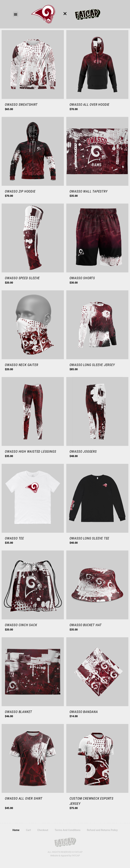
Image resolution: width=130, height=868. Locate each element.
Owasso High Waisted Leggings (30, 452)
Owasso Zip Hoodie (20, 191)
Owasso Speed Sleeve (22, 278)
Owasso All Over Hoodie (90, 105)
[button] (16, 14)
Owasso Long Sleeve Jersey (92, 365)
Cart (28, 830)
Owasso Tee (14, 538)
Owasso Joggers (83, 452)
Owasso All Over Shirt (24, 798)
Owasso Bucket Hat (86, 625)
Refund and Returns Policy (102, 830)
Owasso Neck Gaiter (21, 365)
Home (16, 830)
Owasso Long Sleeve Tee (89, 538)
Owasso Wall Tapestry (89, 191)
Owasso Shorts (82, 278)
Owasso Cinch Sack (21, 625)
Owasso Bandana (84, 712)
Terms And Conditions (68, 830)
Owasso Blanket (18, 712)
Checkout (43, 830)
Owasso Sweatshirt (21, 105)
